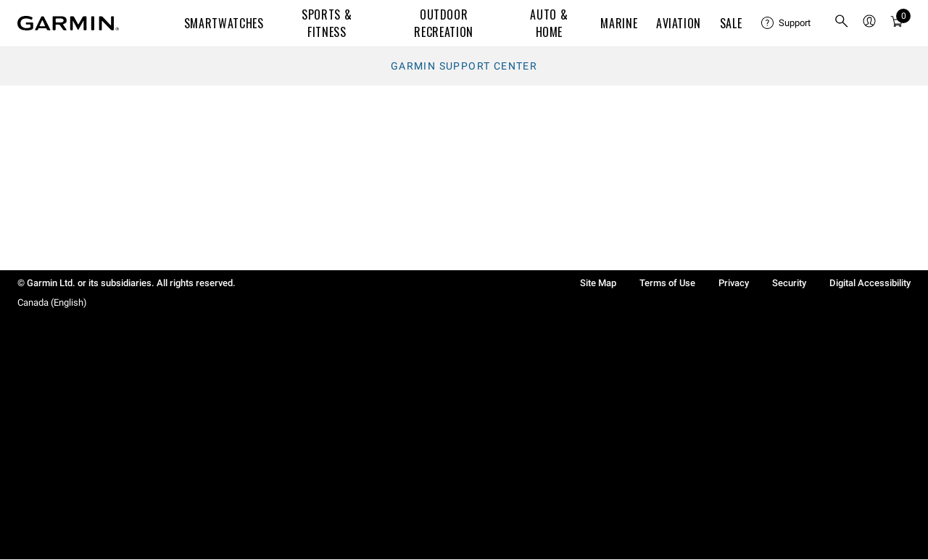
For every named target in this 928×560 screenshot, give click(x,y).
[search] (842, 24)
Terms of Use (667, 283)
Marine (619, 23)
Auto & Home (549, 23)
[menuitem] (786, 23)
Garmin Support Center (464, 66)
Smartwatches (224, 23)
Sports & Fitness (327, 23)
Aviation (679, 23)
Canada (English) (52, 302)
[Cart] (897, 24)
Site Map (598, 283)
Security (789, 283)
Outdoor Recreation (443, 23)
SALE (731, 23)
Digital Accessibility (870, 283)
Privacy (734, 283)
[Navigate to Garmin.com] (68, 23)
